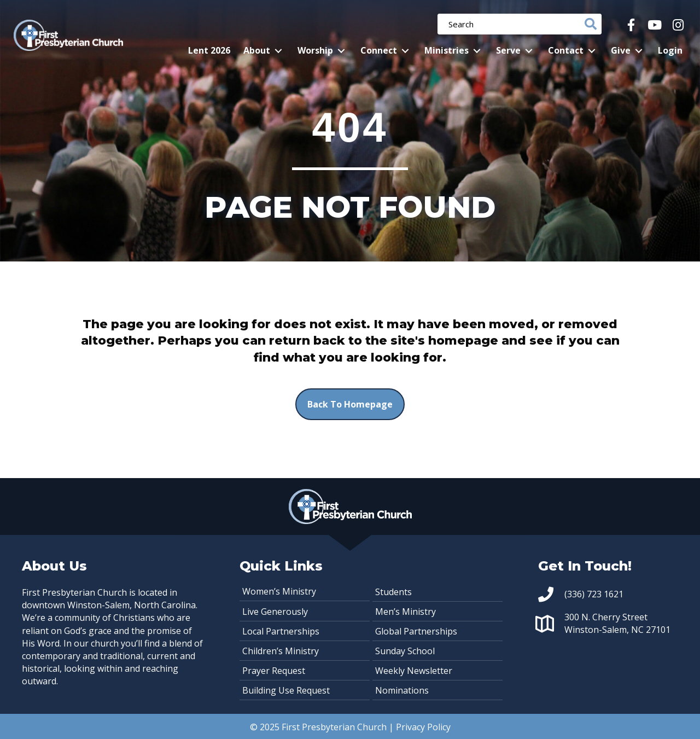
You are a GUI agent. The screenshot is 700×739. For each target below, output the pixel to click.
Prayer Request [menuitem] (274, 671)
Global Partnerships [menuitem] (416, 631)
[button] (631, 25)
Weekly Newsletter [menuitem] (414, 671)
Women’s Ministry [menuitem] (279, 591)
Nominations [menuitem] (402, 690)
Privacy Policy (423, 727)
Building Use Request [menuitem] (286, 690)
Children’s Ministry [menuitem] (281, 651)
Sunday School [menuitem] (405, 651)
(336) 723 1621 (594, 594)
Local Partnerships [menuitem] (281, 631)
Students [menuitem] (393, 592)
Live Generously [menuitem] (275, 612)
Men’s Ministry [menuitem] (406, 612)
